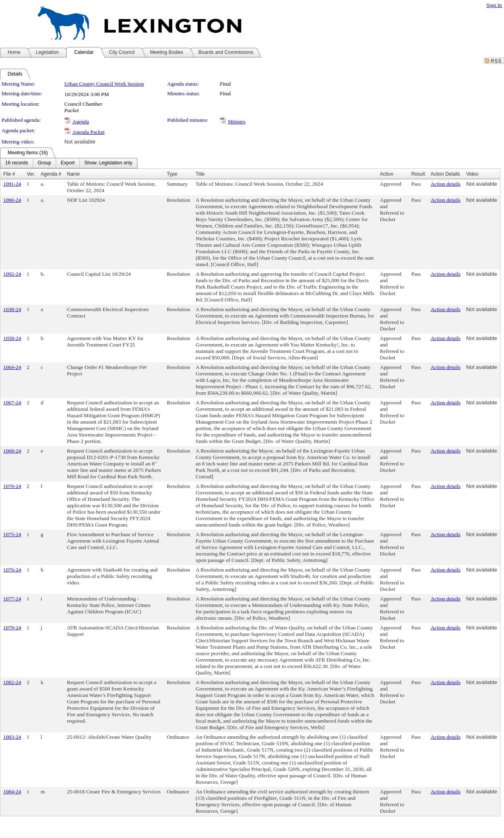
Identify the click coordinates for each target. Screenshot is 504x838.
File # (9, 174)
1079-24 (12, 628)
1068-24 (12, 451)
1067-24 (12, 403)
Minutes (237, 122)
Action (386, 174)
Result (418, 174)
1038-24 (12, 309)
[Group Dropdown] (44, 163)
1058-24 (12, 338)
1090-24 (12, 200)
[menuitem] (17, 163)
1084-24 (12, 792)
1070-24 (12, 486)
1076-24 (12, 570)
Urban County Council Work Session (104, 84)
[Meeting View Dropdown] (108, 163)
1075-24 (12, 534)
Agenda (81, 122)
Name (74, 174)
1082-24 (12, 682)
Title (200, 174)
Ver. (31, 174)
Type (172, 174)
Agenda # (51, 174)
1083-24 (12, 737)
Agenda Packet (88, 132)
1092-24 (12, 274)
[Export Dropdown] (68, 163)
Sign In (494, 5)
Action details (445, 184)
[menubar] (69, 163)
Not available (80, 142)
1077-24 (12, 599)
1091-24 (12, 184)
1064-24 (12, 367)
